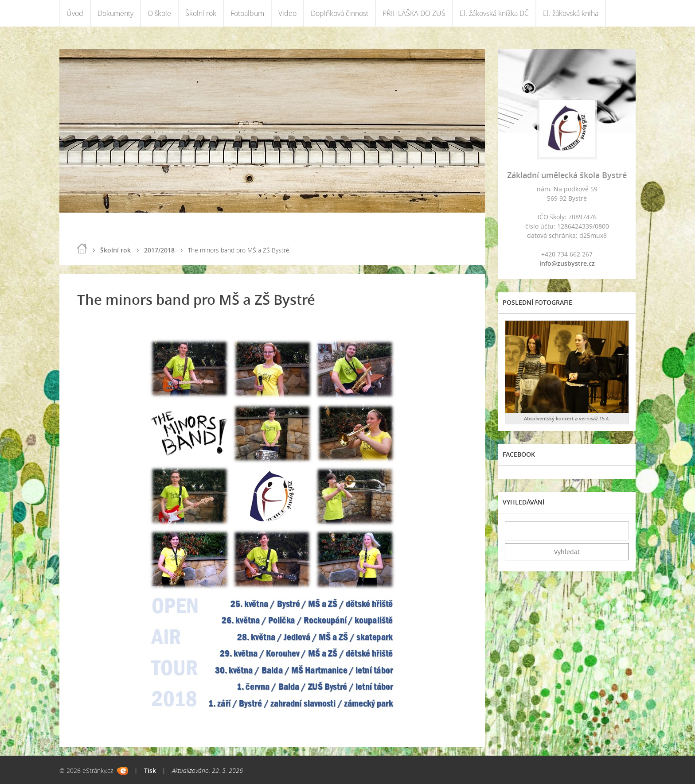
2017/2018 (159, 250)
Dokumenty (115, 13)
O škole (159, 13)
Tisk (150, 770)
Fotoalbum (247, 13)
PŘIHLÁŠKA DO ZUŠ (414, 13)
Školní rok (201, 13)
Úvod (75, 13)
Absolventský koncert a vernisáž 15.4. (567, 418)
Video (287, 13)
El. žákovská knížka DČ (494, 13)
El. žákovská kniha (571, 13)
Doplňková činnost (340, 13)
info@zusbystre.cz (567, 263)
